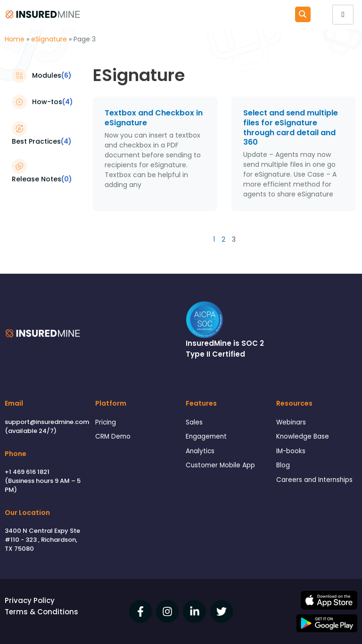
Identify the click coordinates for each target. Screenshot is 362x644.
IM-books (291, 451)
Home (15, 39)
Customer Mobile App (220, 465)
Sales (194, 422)
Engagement (206, 436)
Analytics (200, 451)
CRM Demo (113, 436)
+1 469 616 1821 (27, 472)
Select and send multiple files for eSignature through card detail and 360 (291, 127)
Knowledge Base (303, 436)
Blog (283, 465)
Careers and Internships (314, 480)
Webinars (291, 422)
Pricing (106, 422)
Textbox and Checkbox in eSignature (154, 118)
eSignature (49, 39)
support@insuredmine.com (47, 422)
